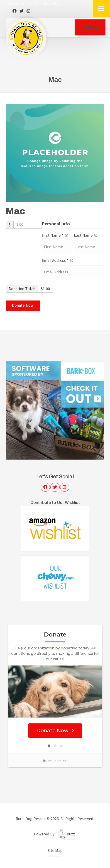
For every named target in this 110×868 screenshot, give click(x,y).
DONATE (90, 27)
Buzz (66, 834)
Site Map (55, 851)
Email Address (57, 261)
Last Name (86, 236)
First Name (55, 236)
